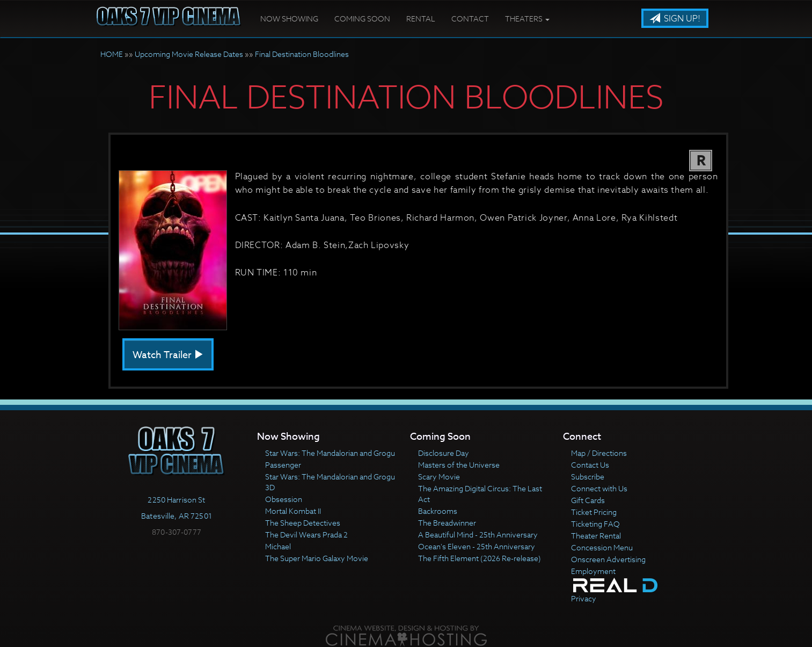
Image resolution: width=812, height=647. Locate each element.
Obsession (284, 499)
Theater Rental (596, 536)
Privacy (584, 598)
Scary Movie (439, 477)
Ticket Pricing (594, 512)
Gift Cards (588, 500)
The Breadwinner (447, 523)
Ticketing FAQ (595, 524)
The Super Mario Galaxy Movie (317, 558)
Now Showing (289, 19)
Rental (421, 19)
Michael (278, 546)
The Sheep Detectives (303, 523)
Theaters (527, 19)
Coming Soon (362, 19)
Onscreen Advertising (608, 559)
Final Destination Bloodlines (302, 54)
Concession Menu (602, 547)
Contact (470, 19)
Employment (593, 571)
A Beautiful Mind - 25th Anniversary (478, 535)
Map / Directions (599, 453)
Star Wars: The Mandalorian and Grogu (330, 453)
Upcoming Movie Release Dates (189, 54)
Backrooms (438, 511)
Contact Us (590, 465)
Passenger (283, 465)
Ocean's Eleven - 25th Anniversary (477, 546)
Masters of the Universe (459, 465)
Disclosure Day (444, 453)
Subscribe (588, 477)
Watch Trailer (168, 355)
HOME (112, 54)
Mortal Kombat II (293, 511)
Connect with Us (599, 488)
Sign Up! (675, 19)
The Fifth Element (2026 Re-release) (480, 558)
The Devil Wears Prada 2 (306, 535)
